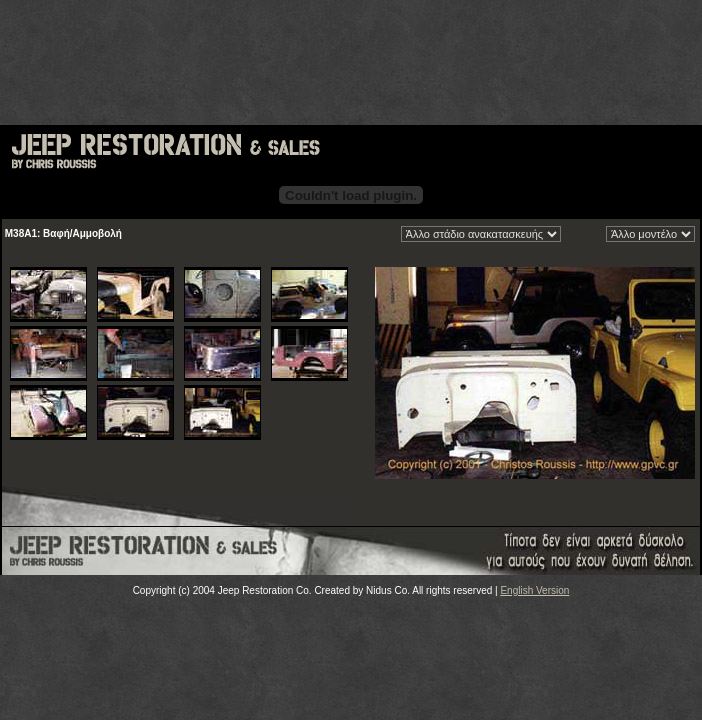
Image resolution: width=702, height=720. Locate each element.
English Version (534, 590)
